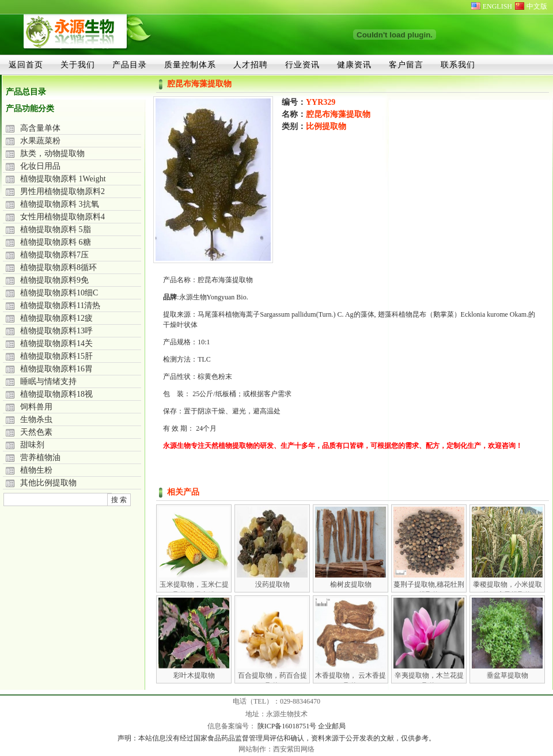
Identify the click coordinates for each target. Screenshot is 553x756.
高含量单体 (40, 128)
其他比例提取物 (48, 483)
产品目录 (130, 64)
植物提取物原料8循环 (58, 267)
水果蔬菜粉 (40, 141)
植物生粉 (36, 470)
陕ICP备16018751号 (288, 726)
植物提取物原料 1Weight (63, 179)
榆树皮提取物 (351, 584)
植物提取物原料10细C (59, 293)
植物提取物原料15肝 (56, 356)
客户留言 (406, 64)
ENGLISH (497, 6)
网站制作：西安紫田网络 (276, 749)
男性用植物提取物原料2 (63, 191)
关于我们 (78, 64)
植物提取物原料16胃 (56, 369)
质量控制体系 (190, 64)
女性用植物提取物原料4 (63, 217)
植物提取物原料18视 (56, 394)
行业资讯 (302, 64)
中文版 (537, 6)
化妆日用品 (40, 166)
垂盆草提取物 (507, 675)
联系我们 (458, 64)
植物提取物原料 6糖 (56, 242)
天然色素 (36, 432)
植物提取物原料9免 (54, 280)
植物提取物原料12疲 (56, 318)
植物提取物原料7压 (54, 255)
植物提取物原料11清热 (60, 305)
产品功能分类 (30, 109)
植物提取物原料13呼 (56, 331)
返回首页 (26, 64)
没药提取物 (272, 584)
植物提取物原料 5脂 (56, 229)
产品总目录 (26, 92)
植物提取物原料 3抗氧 (60, 204)
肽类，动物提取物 (52, 153)
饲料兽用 (36, 407)
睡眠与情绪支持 (48, 381)
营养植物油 (40, 457)
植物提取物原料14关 (56, 343)
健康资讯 (354, 64)
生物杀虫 (36, 419)
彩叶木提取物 (194, 675)
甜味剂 (32, 445)
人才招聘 (251, 64)
